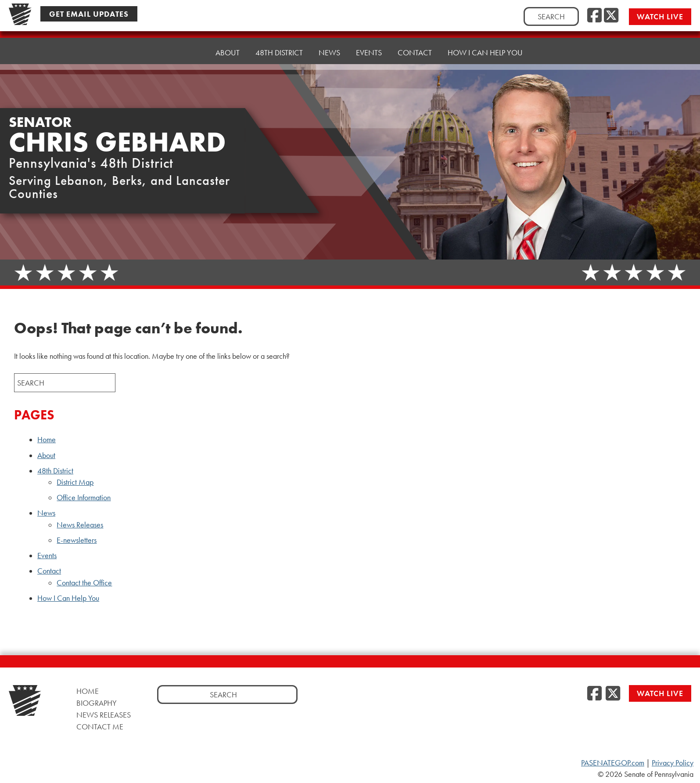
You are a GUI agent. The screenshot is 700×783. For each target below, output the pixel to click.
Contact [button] (415, 41)
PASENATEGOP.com (613, 763)
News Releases (80, 525)
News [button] (329, 45)
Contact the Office (84, 583)
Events (369, 43)
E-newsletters (77, 540)
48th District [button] (279, 47)
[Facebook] (594, 16)
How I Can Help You (485, 38)
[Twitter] (611, 16)
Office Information (84, 498)
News (46, 513)
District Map (75, 482)
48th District (55, 471)
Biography (97, 703)
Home (188, 52)
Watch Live (660, 16)
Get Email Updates (89, 14)
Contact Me (100, 727)
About (228, 49)
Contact (49, 571)
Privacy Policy (673, 763)
